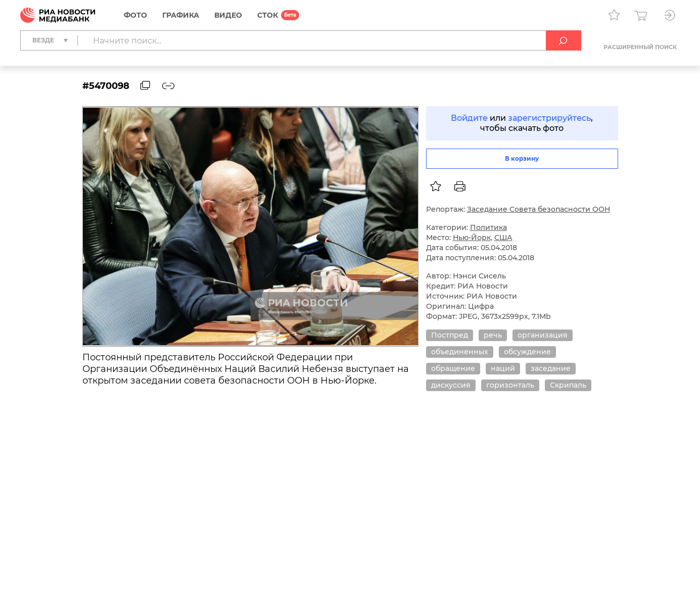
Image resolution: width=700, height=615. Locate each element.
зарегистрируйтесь (549, 118)
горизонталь (510, 385)
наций (503, 368)
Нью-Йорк (472, 238)
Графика (181, 15)
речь (493, 335)
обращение (453, 368)
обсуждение (527, 352)
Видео (228, 15)
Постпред (450, 335)
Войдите (469, 118)
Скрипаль (568, 385)
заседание (551, 368)
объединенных (460, 352)
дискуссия (451, 385)
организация (543, 335)
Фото (135, 15)
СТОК (268, 15)
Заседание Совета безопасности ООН (539, 209)
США (503, 238)
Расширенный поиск (640, 47)
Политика (488, 227)
